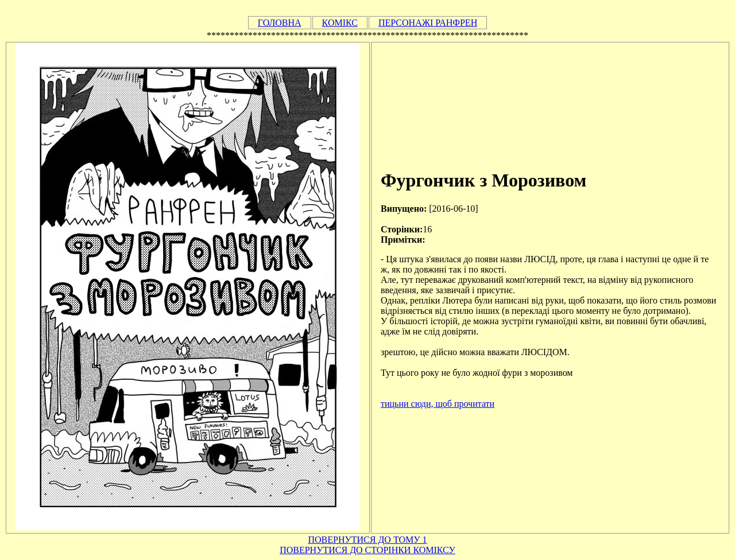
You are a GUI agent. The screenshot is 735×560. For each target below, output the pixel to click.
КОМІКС (340, 23)
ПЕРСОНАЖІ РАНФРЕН (428, 23)
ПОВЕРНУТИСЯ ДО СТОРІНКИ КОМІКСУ (367, 550)
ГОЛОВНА (280, 23)
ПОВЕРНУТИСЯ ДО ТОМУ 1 (367, 540)
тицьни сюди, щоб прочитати (438, 404)
